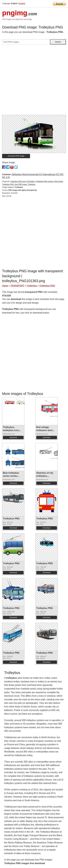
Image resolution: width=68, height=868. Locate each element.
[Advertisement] (34, 81)
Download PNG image (16, 156)
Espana (22, 3)
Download (13, 438)
